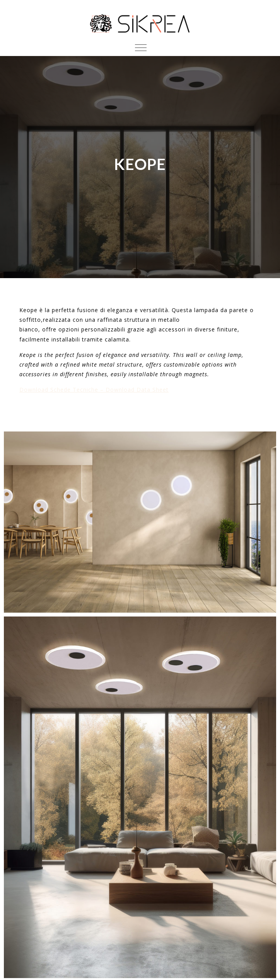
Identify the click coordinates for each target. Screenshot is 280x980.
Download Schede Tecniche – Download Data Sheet (94, 390)
